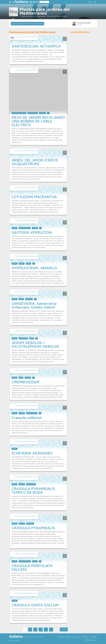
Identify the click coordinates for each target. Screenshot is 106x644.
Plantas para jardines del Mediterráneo (26, 37)
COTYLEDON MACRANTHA (34, 197)
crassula (28, 378)
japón (32, 338)
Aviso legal (76, 637)
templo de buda (31, 484)
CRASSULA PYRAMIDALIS (33, 528)
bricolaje (42, 113)
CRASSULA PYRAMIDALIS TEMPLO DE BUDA (33, 490)
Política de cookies (91, 640)
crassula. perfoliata (25, 561)
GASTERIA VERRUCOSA (32, 232)
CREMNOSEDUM (25, 382)
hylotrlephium (23, 338)
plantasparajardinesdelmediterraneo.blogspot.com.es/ (27, 24)
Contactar (85, 637)
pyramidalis (30, 524)
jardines (35, 228)
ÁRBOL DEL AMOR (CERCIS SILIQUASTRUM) (35, 162)
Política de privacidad (64, 637)
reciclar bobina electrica (19, 113)
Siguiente (64, 629)
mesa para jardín (33, 113)
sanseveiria (29, 299)
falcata (35, 561)
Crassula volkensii (27, 418)
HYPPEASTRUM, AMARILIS (34, 268)
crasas (21, 299)
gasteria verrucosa (25, 228)
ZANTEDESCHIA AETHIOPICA (36, 46)
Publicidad (93, 637)
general (14, 228)
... (48, 113)
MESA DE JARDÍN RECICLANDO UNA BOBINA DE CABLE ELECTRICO (38, 121)
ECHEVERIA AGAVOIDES (32, 453)
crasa (21, 378)
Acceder (90, 2)
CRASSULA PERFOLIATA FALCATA (32, 568)
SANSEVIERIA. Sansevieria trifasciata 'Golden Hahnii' (34, 305)
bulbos (28, 264)
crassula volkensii (32, 413)
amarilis (22, 264)
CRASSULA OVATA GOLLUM (35, 605)
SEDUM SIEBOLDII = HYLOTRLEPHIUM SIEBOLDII (35, 345)
